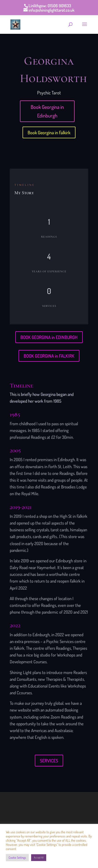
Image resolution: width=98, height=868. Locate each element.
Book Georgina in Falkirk (49, 132)
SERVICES (49, 761)
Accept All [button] (39, 858)
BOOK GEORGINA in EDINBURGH (49, 337)
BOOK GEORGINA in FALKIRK (49, 356)
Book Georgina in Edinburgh (47, 111)
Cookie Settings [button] (17, 858)
